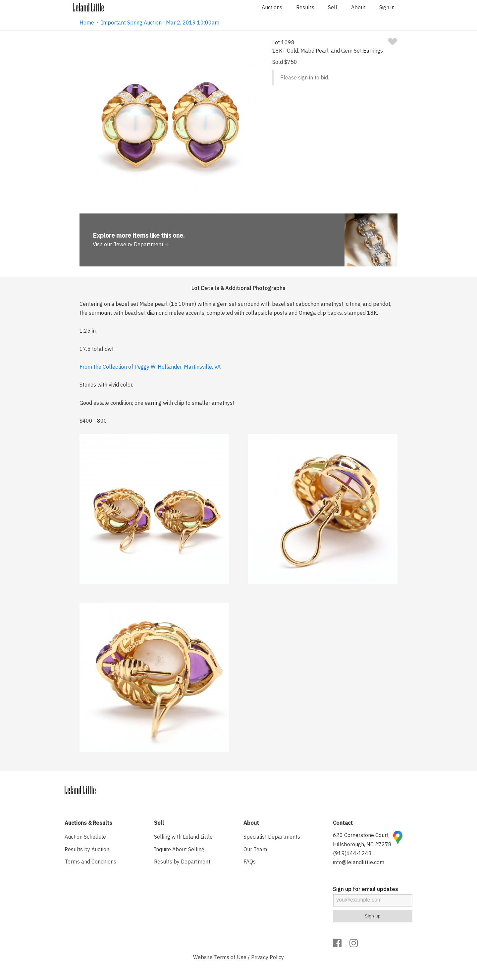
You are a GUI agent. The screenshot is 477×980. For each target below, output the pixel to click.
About (358, 7)
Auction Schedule (85, 837)
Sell (333, 7)
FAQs (250, 862)
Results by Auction (87, 849)
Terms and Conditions (90, 862)
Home (87, 23)
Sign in (387, 7)
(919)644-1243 (352, 853)
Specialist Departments (272, 837)
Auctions (272, 7)
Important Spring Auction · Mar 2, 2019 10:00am (160, 23)
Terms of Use (230, 957)
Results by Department (182, 862)
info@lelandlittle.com (359, 862)
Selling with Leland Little (183, 837)
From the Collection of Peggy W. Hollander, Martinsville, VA (150, 367)
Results (305, 7)
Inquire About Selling (179, 849)
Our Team (255, 849)
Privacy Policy (267, 957)
